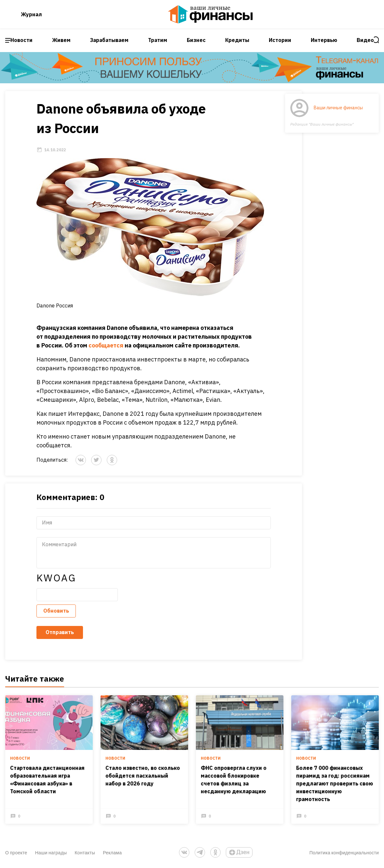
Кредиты (237, 40)
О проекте (16, 853)
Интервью (324, 40)
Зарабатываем (109, 40)
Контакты (85, 853)
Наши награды (51, 853)
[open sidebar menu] (8, 40)
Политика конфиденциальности (344, 853)
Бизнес (196, 40)
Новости (21, 40)
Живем (61, 40)
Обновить (56, 611)
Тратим (158, 40)
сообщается (106, 345)
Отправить (60, 632)
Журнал (31, 14)
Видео (365, 40)
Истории (280, 40)
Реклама (112, 853)
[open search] (377, 40)
